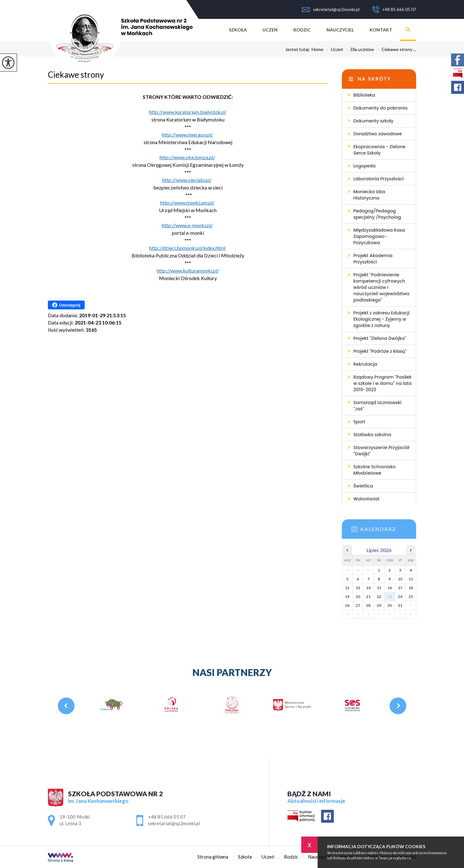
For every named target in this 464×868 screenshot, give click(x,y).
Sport (359, 422)
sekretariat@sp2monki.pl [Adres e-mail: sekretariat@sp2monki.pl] (174, 823)
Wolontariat (366, 499)
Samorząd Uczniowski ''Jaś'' (377, 406)
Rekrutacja (365, 364)
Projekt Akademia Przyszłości (373, 259)
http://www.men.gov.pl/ (187, 135)
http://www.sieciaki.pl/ (187, 180)
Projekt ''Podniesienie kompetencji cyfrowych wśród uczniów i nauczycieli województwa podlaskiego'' (381, 287)
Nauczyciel (340, 30)
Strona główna (213, 30)
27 (358, 605)
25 (411, 597)
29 (379, 605)
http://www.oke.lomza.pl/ (187, 157)
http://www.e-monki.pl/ (187, 225)
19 (347, 597)
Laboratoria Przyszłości (378, 179)
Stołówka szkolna (372, 435)
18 (411, 588)
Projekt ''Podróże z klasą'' (380, 351)
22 (379, 597)
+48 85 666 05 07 (394, 9)
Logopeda (364, 166)
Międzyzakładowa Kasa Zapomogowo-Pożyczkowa (379, 236)
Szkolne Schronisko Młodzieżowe (374, 470)
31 (400, 605)
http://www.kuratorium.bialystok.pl (187, 112)
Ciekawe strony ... (395, 49)
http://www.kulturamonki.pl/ (188, 271)
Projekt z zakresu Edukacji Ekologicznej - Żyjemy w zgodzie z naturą (381, 319)
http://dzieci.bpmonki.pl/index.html (187, 248)
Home (317, 49)
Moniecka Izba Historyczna (369, 195)
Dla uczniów (359, 49)
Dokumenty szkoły (373, 121)
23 (390, 597)
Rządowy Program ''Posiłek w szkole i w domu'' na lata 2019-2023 (382, 383)
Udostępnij (66, 305)
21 (368, 597)
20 (358, 597)
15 (379, 588)
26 (347, 605)
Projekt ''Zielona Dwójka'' (380, 338)
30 (390, 605)
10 (400, 579)
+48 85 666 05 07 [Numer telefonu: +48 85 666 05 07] (167, 817)
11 (411, 579)
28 (368, 605)
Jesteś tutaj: (298, 49)
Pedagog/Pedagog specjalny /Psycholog (377, 214)
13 (358, 588)
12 (347, 588)
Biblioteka (364, 95)
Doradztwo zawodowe (377, 134)
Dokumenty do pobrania (380, 108)
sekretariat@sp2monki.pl (331, 9)
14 (368, 588)
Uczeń (270, 30)
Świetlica (363, 486)
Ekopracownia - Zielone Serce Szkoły (379, 150)
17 (400, 588)
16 (390, 588)
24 (400, 597)
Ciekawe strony (76, 75)
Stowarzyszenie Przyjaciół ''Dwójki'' (381, 451)
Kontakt (381, 30)
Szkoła (238, 30)
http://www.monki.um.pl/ (187, 203)
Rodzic (302, 30)
